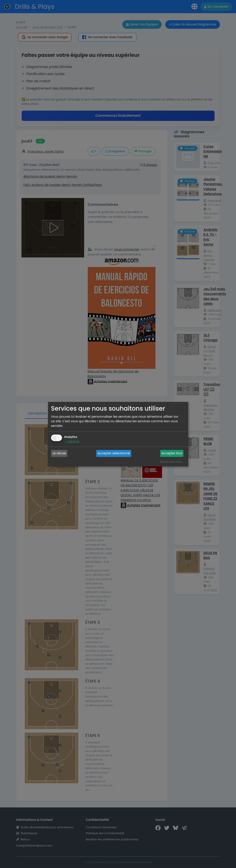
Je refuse (59, 453)
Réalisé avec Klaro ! (172, 461)
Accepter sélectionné (114, 453)
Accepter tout (172, 453)
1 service (72, 441)
